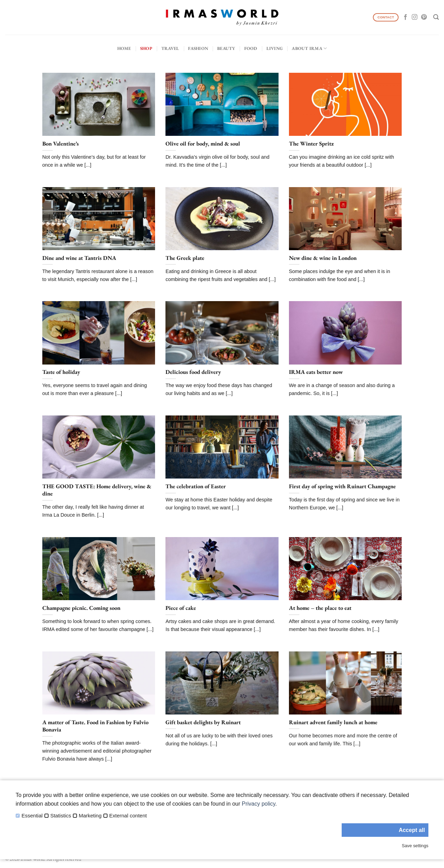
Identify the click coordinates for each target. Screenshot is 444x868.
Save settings (415, 846)
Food (251, 48)
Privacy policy (259, 804)
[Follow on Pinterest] (424, 17)
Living (275, 48)
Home (124, 48)
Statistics (61, 816)
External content (128, 816)
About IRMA (309, 48)
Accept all (412, 830)
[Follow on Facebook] (405, 17)
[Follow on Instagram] (415, 17)
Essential (32, 816)
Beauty (226, 48)
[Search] (436, 17)
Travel (170, 48)
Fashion (198, 48)
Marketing (90, 816)
